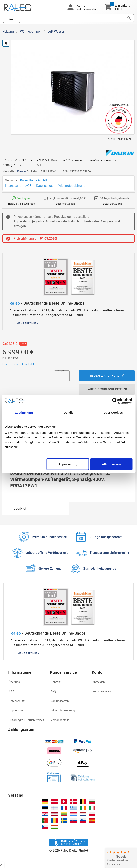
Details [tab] (69, 412)
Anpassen (68, 464)
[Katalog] (11, 18)
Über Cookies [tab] (113, 412)
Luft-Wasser (56, 32)
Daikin (21, 171)
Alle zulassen (111, 464)
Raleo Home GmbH (34, 180)
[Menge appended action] (74, 376)
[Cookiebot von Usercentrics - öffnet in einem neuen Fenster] (115, 401)
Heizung (8, 32)
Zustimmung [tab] (24, 412)
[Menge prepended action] (50, 376)
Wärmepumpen (31, 32)
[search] (73, 18)
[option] (35, 509)
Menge (60, 371)
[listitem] (27, 682)
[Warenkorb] (117, 7)
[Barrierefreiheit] (68, 842)
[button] (82, 7)
